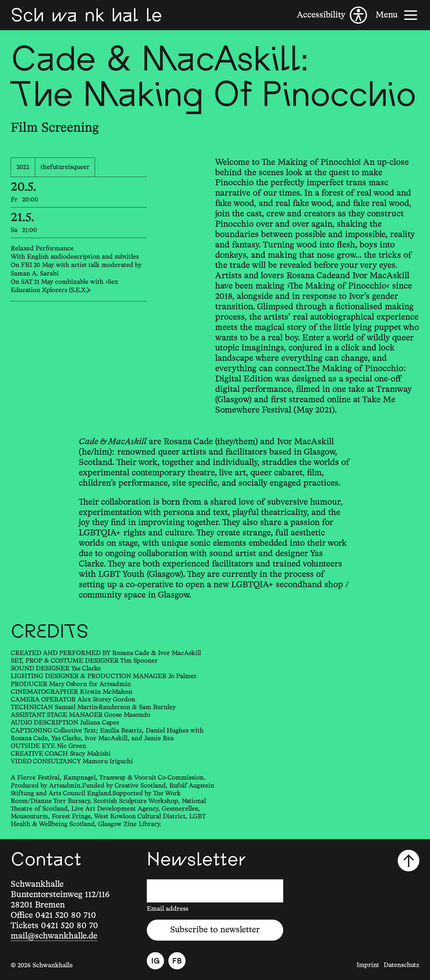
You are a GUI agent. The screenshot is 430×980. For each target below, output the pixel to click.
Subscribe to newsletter (215, 930)
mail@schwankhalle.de (54, 936)
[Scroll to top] (409, 861)
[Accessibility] (332, 15)
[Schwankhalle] (86, 15)
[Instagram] (155, 961)
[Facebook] (177, 961)
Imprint (368, 965)
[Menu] (397, 15)
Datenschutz (401, 965)
